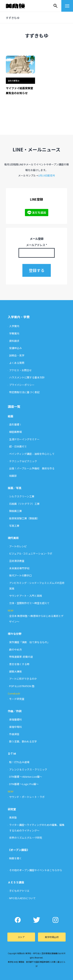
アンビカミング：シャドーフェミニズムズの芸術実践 (37, 586)
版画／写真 (15, 488)
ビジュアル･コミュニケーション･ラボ (31, 553)
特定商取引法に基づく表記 (24, 392)
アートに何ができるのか (23, 679)
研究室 (12, 809)
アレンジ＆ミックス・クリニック (28, 769)
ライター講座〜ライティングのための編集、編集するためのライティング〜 (37, 828)
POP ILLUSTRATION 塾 (22, 686)
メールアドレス (37, 245)
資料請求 (14, 341)
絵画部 (13, 476)
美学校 (19, 6)
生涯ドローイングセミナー (24, 439)
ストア (21, 937)
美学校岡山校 (52, 937)
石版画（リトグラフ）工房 (24, 504)
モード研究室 (17, 699)
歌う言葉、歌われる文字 (23, 741)
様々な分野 (15, 634)
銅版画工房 (15, 511)
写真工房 (14, 526)
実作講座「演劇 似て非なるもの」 (29, 642)
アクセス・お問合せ (20, 370)
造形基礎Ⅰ (15, 424)
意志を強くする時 (19, 664)
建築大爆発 (15, 671)
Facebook (18, 920)
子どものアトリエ (19, 891)
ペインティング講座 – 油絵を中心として (32, 454)
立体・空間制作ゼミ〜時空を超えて (29, 603)
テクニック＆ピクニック (23, 461)
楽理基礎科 (15, 719)
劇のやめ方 (15, 649)
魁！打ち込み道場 (19, 762)
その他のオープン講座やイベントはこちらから (36, 870)
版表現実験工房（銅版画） (24, 518)
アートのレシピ (18, 546)
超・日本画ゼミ (18, 446)
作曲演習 (14, 734)
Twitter (36, 920)
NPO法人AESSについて (22, 898)
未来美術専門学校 (19, 568)
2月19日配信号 (47, 175)
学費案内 (14, 333)
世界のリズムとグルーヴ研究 (26, 838)
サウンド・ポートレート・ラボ (27, 797)
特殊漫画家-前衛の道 (21, 657)
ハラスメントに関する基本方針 (27, 377)
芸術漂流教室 (17, 561)
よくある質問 (17, 363)
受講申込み (15, 348)
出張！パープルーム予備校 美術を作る (32, 468)
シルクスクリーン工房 (22, 496)
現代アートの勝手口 (20, 575)
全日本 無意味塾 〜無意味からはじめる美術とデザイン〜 (36, 619)
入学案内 (14, 326)
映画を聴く (15, 858)
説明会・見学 (17, 355)
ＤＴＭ (12, 754)
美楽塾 (13, 817)
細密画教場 (15, 432)
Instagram (55, 920)
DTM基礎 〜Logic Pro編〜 (24, 784)
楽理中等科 (15, 727)
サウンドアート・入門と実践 (26, 596)
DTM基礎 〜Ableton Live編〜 (26, 777)
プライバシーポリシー (22, 385)
